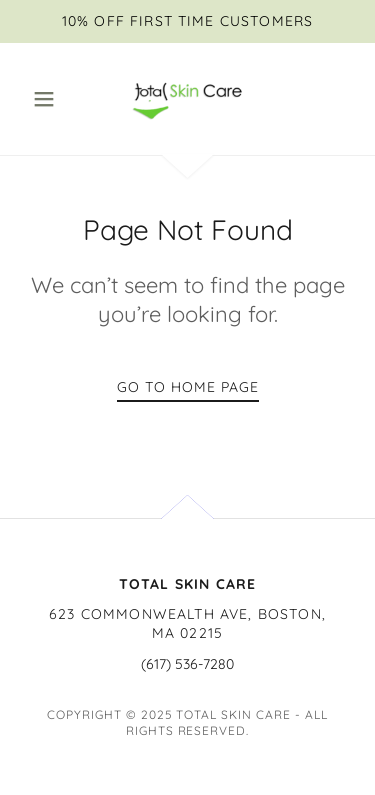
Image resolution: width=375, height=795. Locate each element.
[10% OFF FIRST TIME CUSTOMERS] (187, 21)
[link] (187, 99)
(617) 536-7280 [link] (187, 664)
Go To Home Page (188, 387)
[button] (48, 99)
